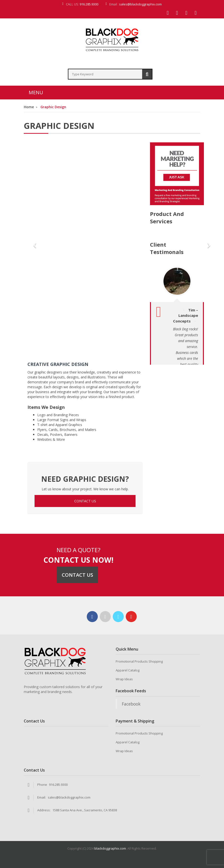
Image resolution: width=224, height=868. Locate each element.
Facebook (131, 704)
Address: (44, 810)
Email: (42, 797)
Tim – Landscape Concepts (186, 315)
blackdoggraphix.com (110, 848)
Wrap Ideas (124, 679)
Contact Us (77, 575)
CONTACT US (85, 501)
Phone (42, 785)
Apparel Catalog (128, 670)
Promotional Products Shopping (139, 661)
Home (29, 107)
